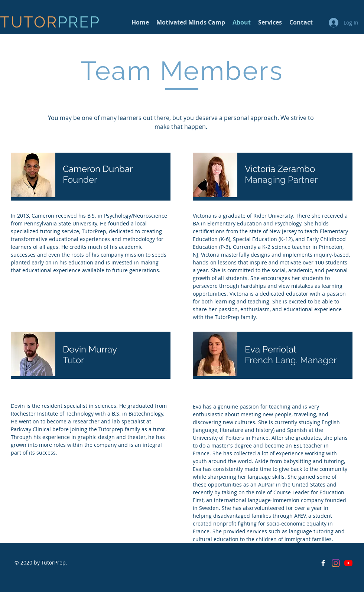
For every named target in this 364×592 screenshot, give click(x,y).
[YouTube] (348, 563)
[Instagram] (336, 563)
